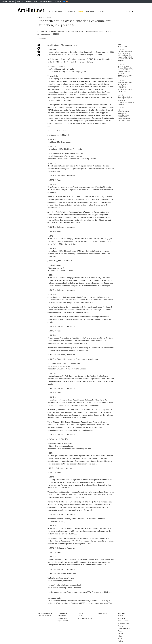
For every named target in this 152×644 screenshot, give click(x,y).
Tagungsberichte (63, 621)
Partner (120, 639)
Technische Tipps (123, 623)
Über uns (101, 12)
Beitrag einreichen (55, 12)
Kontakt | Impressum (125, 628)
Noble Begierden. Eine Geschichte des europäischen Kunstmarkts (125, 85)
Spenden (121, 633)
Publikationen (62, 616)
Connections (20, 2)
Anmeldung (90, 12)
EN (130, 12)
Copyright (121, 626)
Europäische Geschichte (47, 2)
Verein (120, 631)
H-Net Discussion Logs (85, 618)
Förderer (120, 641)
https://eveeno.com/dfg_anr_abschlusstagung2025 (67, 72)
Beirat (120, 636)
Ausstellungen (62, 618)
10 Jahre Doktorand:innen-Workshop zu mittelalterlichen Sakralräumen (124, 113)
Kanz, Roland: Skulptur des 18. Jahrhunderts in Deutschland (125, 99)
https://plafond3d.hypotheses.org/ (60, 581)
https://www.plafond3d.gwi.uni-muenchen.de (64, 588)
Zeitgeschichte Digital (31, 2)
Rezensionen (70, 12)
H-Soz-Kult (12, 2)
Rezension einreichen (44, 616)
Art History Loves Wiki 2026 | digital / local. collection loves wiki (125, 53)
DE (126, 12)
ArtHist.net (58, 2)
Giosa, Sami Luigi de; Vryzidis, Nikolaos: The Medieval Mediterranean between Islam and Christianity (126, 70)
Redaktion (121, 616)
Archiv (80, 12)
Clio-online (4, 2)
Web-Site (80, 616)
